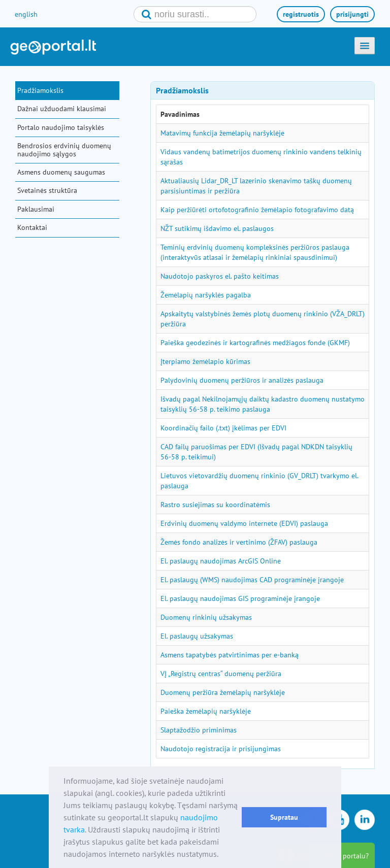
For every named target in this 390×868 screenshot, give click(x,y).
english (26, 14)
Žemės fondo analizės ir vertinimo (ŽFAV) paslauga (239, 542)
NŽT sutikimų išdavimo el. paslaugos (217, 228)
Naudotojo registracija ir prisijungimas (221, 749)
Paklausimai (36, 209)
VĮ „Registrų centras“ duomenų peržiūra (221, 674)
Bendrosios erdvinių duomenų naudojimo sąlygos (64, 149)
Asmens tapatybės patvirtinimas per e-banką (230, 655)
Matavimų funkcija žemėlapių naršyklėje (222, 133)
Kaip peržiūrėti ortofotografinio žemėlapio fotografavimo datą (257, 210)
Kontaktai (32, 227)
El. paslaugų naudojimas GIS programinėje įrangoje (240, 598)
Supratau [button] (284, 817)
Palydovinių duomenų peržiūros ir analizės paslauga (242, 380)
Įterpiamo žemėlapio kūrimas (205, 361)
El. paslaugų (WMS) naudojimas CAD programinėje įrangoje (252, 580)
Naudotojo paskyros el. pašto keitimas (220, 276)
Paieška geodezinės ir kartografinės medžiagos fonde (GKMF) (255, 343)
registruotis (301, 14)
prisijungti (352, 14)
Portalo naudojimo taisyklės (61, 127)
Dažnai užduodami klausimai (62, 109)
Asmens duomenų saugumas (61, 172)
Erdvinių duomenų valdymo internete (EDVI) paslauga (244, 523)
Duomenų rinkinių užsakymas (206, 617)
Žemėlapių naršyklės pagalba (206, 295)
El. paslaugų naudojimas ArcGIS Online (221, 561)
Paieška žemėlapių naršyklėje (206, 711)
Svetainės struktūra (47, 190)
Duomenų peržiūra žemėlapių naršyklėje (223, 692)
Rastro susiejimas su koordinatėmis (215, 505)
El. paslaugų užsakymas (197, 636)
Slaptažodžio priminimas (199, 730)
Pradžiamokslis (40, 90)
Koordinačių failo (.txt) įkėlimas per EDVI (223, 428)
